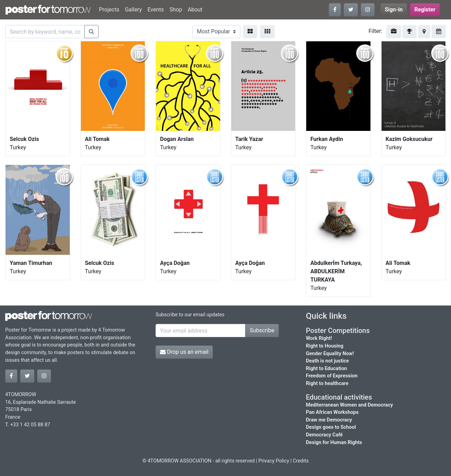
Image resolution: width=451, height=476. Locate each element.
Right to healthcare (327, 383)
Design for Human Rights (334, 442)
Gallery (133, 10)
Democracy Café (324, 435)
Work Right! (319, 338)
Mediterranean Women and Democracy (349, 405)
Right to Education (326, 369)
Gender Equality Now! (330, 354)
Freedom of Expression (332, 376)
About (195, 10)
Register (425, 10)
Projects (109, 10)
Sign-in (394, 10)
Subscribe (262, 330)
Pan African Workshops (332, 412)
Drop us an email (184, 352)
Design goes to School (331, 427)
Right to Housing (325, 346)
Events (156, 10)
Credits (301, 461)
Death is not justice (327, 361)
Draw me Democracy (329, 420)
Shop (176, 10)
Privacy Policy (274, 461)
